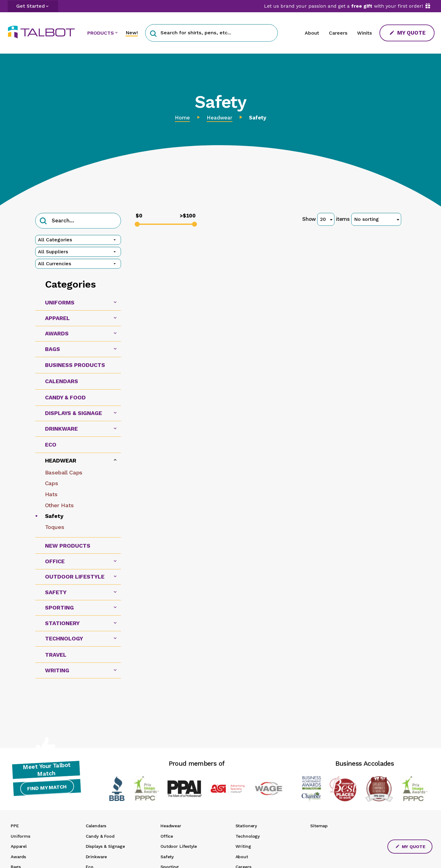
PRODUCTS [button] (101, 33)
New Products (68, 546)
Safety (54, 516)
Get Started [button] (30, 6)
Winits (364, 33)
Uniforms (21, 836)
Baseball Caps (64, 472)
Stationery (246, 826)
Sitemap (319, 826)
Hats (51, 494)
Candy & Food (65, 397)
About (312, 33)
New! (132, 33)
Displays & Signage (105, 846)
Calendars (62, 381)
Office (167, 836)
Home (182, 118)
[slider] (137, 224)
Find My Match (46, 790)
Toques (55, 527)
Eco (51, 445)
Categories (70, 284)
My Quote (408, 33)
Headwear (220, 118)
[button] (153, 33)
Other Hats (59, 505)
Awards (18, 857)
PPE (15, 826)
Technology (248, 836)
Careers (338, 33)
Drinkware (96, 857)
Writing (243, 846)
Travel (56, 655)
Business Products (75, 365)
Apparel (19, 846)
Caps (52, 483)
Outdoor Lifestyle (179, 846)
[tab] (78, 303)
